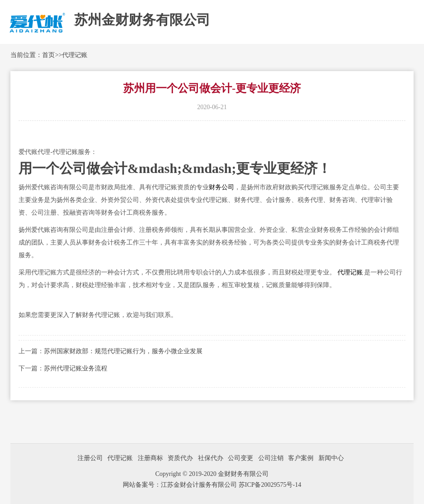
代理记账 (75, 55)
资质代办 (180, 458)
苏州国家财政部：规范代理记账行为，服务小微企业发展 (123, 351)
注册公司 (90, 458)
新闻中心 (331, 458)
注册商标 (150, 458)
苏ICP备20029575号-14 (270, 485)
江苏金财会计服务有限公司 (200, 485)
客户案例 (301, 458)
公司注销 (271, 458)
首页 (48, 55)
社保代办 (211, 458)
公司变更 (241, 458)
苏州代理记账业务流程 (76, 368)
